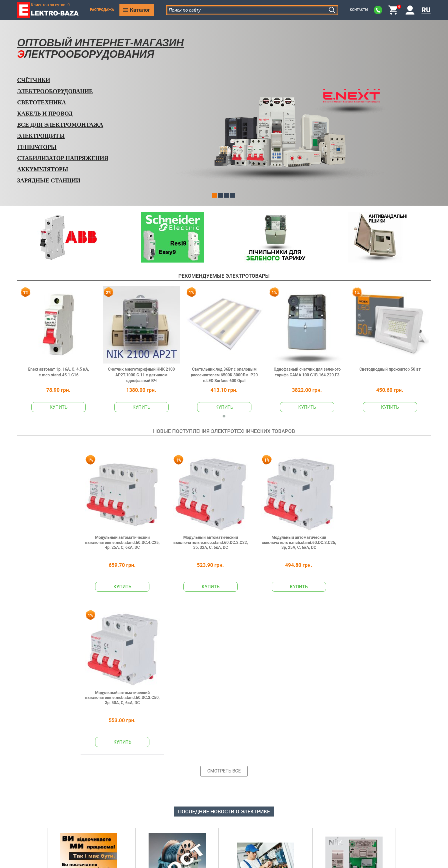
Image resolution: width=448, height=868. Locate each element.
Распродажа (102, 10)
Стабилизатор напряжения (63, 158)
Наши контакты (173, 824)
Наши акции (358, 812)
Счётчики (34, 80)
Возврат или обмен (177, 847)
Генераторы (37, 147)
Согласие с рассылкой (275, 824)
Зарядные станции (49, 180)
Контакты (359, 10)
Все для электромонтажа (60, 125)
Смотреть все (224, 599)
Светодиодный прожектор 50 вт (390, 369)
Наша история (172, 812)
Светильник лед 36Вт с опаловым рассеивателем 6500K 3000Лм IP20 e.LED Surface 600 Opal (224, 375)
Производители (362, 836)
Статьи (353, 824)
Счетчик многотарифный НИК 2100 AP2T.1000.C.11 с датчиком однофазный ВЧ (141, 375)
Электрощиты (41, 136)
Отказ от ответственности (279, 836)
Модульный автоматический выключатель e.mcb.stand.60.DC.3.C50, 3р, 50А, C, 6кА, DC (328, 529)
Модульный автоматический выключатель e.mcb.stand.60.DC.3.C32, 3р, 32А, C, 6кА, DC (185, 529)
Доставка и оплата (177, 836)
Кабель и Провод (45, 114)
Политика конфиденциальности (285, 812)
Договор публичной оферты (281, 847)
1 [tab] (224, 416)
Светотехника (42, 102)
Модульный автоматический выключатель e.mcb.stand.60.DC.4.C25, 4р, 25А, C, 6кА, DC (114, 529)
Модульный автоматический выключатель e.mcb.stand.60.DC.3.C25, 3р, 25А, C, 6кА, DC (257, 529)
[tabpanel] (59, 349)
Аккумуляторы (43, 169)
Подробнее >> (65, 738)
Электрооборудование (55, 91)
